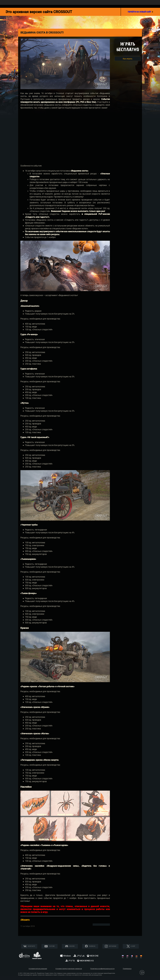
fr (132, 958)
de (136, 958)
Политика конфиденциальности (102, 969)
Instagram (113, 946)
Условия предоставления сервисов (69, 969)
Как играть (128, 59)
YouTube (52, 946)
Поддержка (127, 969)
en (127, 958)
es (141, 958)
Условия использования (38, 969)
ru (123, 958)
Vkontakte (31, 946)
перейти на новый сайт (140, 12)
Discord (72, 946)
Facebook (92, 946)
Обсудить (25, 920)
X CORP (133, 946)
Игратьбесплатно (128, 47)
